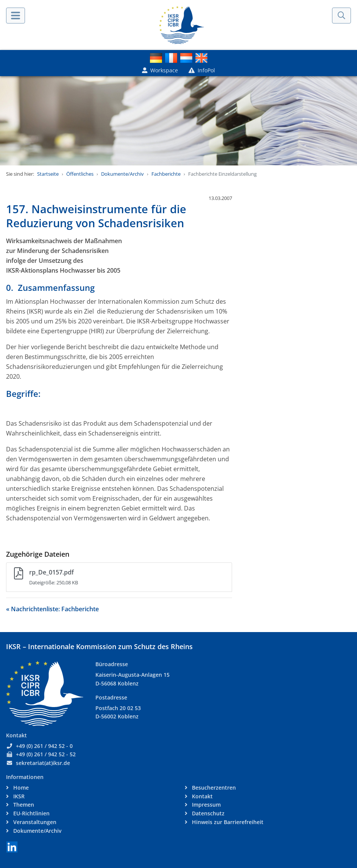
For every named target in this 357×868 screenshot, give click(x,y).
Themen (23, 805)
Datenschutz (207, 813)
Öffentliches (80, 174)
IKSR (18, 796)
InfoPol (202, 70)
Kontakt (202, 796)
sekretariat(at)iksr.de (43, 763)
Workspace (160, 70)
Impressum (206, 805)
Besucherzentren (213, 788)
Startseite (48, 174)
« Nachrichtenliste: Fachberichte (52, 609)
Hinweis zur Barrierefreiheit (227, 822)
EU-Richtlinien (31, 813)
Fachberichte (166, 174)
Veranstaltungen (34, 822)
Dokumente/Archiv (122, 174)
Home (20, 788)
